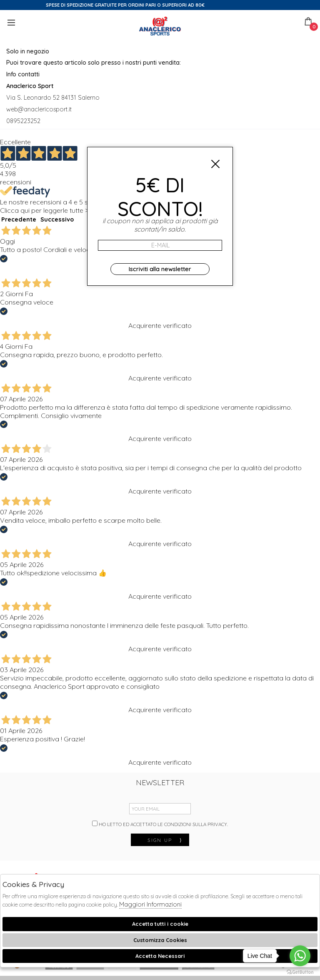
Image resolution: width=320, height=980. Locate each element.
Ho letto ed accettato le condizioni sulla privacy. (160, 824)
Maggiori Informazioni (150, 904)
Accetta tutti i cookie (160, 924)
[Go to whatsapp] (300, 956)
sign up (165, 840)
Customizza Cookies (160, 940)
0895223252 (23, 121)
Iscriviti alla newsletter (160, 269)
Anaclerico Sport (160, 26)
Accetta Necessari (160, 956)
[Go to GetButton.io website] (300, 972)
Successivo (57, 219)
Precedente (19, 219)
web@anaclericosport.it (39, 109)
